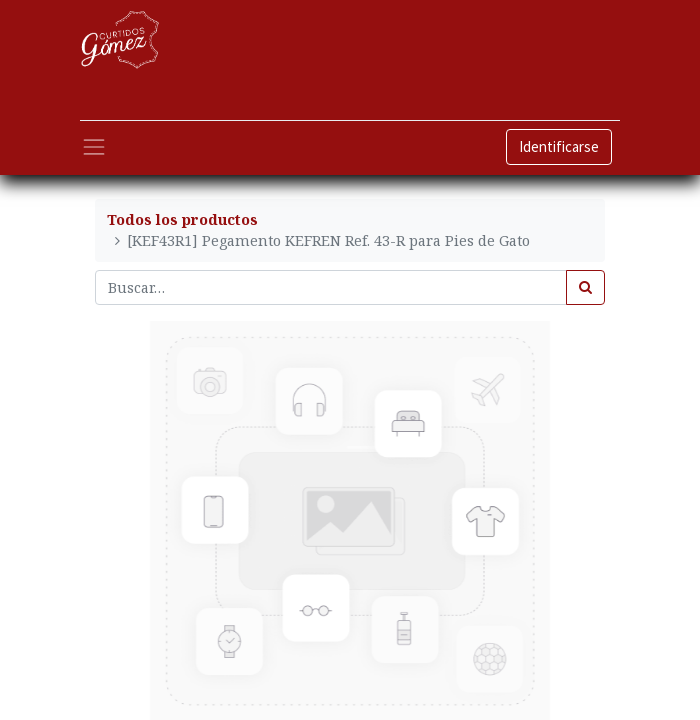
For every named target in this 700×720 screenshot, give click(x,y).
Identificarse (559, 146)
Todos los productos (182, 219)
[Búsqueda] (585, 287)
